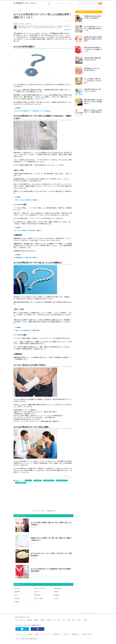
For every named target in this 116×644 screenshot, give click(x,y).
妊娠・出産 (60, 3)
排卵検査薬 (37, 595)
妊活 (49, 3)
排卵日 (16, 595)
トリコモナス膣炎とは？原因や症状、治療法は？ (29, 230)
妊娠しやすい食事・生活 (40, 588)
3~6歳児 (79, 620)
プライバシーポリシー (46, 634)
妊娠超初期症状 (58, 588)
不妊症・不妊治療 (39, 598)
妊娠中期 (42, 620)
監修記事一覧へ (68, 29)
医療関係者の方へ (76, 634)
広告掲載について (57, 634)
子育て (71, 3)
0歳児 (64, 620)
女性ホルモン (37, 592)
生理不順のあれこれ (62, 480)
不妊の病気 (17, 598)
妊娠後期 (49, 620)
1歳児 (69, 620)
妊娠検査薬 (17, 592)
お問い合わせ (67, 634)
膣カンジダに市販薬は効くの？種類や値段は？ (28, 330)
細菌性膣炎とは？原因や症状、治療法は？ (27, 258)
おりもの (28, 480)
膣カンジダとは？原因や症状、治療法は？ (27, 200)
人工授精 (56, 598)
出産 (54, 620)
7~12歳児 (85, 620)
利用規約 (37, 634)
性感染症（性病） (49, 480)
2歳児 (73, 620)
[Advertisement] (27, 497)
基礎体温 (56, 592)
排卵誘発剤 (57, 595)
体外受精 (16, 602)
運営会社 (31, 634)
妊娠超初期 (29, 620)
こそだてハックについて (21, 634)
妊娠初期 (36, 620)
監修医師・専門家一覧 (87, 634)
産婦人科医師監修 (21, 483)
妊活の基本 (37, 480)
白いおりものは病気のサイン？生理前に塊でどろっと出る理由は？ (34, 111)
